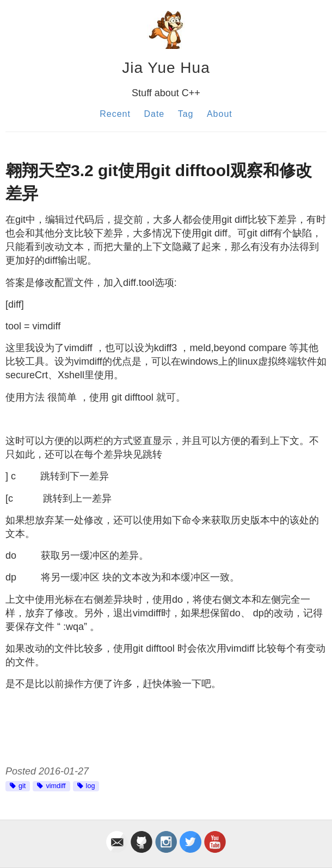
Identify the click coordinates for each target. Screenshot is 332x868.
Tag (186, 114)
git (22, 786)
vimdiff (56, 786)
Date (154, 114)
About (220, 114)
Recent (115, 114)
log (91, 786)
